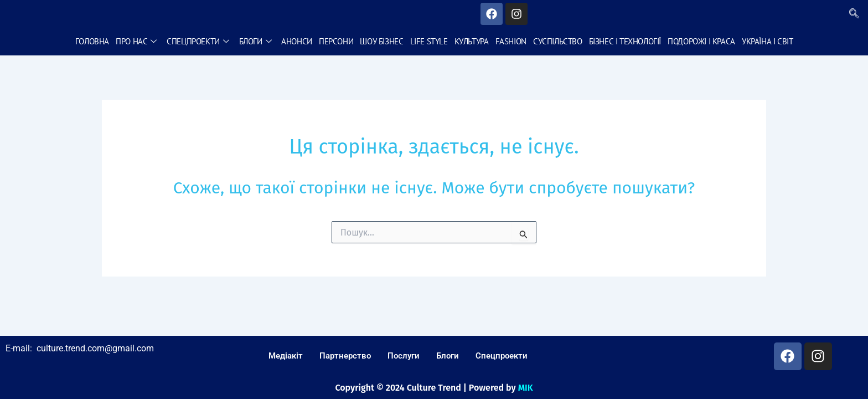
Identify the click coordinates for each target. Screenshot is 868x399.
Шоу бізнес (381, 41)
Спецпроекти (198, 41)
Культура (471, 41)
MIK (526, 388)
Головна (93, 41)
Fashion (510, 41)
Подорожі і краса (701, 41)
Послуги (404, 356)
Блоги (255, 41)
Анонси (297, 41)
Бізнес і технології (624, 41)
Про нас (137, 41)
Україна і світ (767, 41)
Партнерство (345, 356)
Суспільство (557, 41)
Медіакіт (286, 356)
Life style (428, 41)
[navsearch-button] (854, 14)
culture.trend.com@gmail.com (95, 348)
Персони (336, 41)
